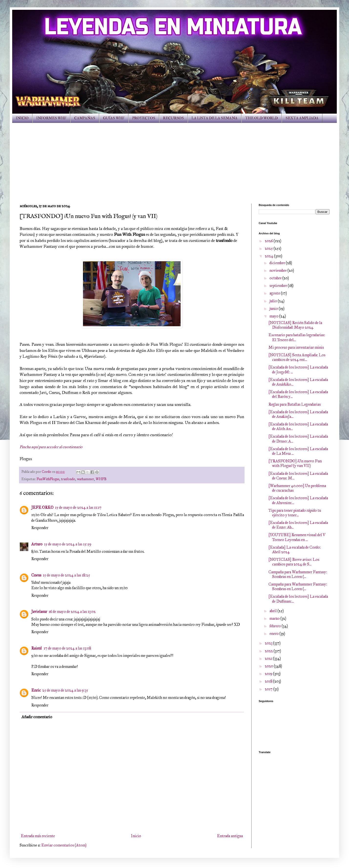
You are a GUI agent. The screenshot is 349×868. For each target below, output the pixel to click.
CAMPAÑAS (85, 118)
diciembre (278, 263)
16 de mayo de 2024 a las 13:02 (72, 612)
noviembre (278, 270)
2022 (269, 651)
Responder (40, 528)
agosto (275, 293)
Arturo (37, 544)
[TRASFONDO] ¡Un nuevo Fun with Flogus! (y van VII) (295, 463)
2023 (269, 643)
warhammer (85, 479)
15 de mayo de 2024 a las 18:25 (66, 575)
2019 (269, 674)
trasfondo (68, 479)
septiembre (279, 286)
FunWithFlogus (48, 479)
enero (274, 634)
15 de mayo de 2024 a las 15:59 (68, 544)
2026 (269, 241)
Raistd (37, 648)
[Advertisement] (174, 160)
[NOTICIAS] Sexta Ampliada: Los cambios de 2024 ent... (297, 357)
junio (274, 309)
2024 (269, 256)
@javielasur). (95, 356)
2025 (269, 248)
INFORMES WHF (51, 118)
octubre (276, 278)
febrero (276, 626)
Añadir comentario (37, 717)
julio (274, 301)
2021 (269, 658)
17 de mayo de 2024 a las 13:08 (67, 648)
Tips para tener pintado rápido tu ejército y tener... (295, 513)
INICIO (22, 118)
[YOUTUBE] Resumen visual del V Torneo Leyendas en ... (297, 537)
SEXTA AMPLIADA (302, 118)
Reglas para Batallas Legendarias (295, 404)
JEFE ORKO (42, 507)
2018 (269, 681)
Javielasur (39, 612)
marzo (275, 618)
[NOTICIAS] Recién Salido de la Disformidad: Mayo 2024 (295, 325)
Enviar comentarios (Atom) (64, 845)
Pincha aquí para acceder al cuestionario (51, 447)
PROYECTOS (144, 118)
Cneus (36, 575)
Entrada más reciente (38, 836)
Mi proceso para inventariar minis (296, 347)
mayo (274, 316)
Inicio (136, 836)
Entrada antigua (230, 836)
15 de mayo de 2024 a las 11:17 (78, 507)
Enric (36, 690)
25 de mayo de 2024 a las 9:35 (65, 690)
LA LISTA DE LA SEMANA (215, 118)
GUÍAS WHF (114, 118)
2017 (269, 689)
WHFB (101, 479)
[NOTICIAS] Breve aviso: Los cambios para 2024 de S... (294, 562)
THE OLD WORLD (262, 118)
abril (273, 611)
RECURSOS (173, 118)
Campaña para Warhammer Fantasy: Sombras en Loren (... (298, 574)
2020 (269, 666)
